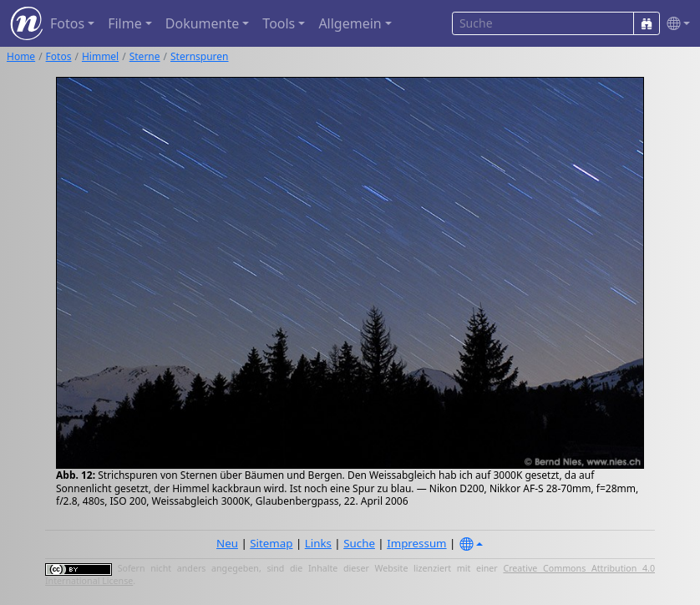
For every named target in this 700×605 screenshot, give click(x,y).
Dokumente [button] (202, 23)
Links (318, 543)
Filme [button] (125, 23)
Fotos (59, 56)
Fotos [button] (67, 23)
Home (21, 56)
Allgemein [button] (350, 23)
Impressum (416, 543)
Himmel (100, 56)
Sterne (145, 56)
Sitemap (271, 543)
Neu (227, 543)
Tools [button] (279, 23)
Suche (359, 543)
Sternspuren (200, 56)
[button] (675, 24)
